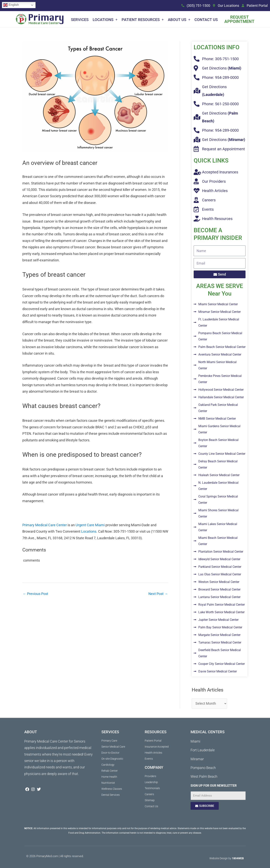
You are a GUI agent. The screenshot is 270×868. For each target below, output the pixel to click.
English (11, 5)
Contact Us (206, 20)
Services (80, 20)
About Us (179, 20)
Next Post (158, 594)
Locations (105, 20)
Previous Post (35, 594)
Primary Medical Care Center (45, 525)
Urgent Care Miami (90, 525)
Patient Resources (143, 20)
